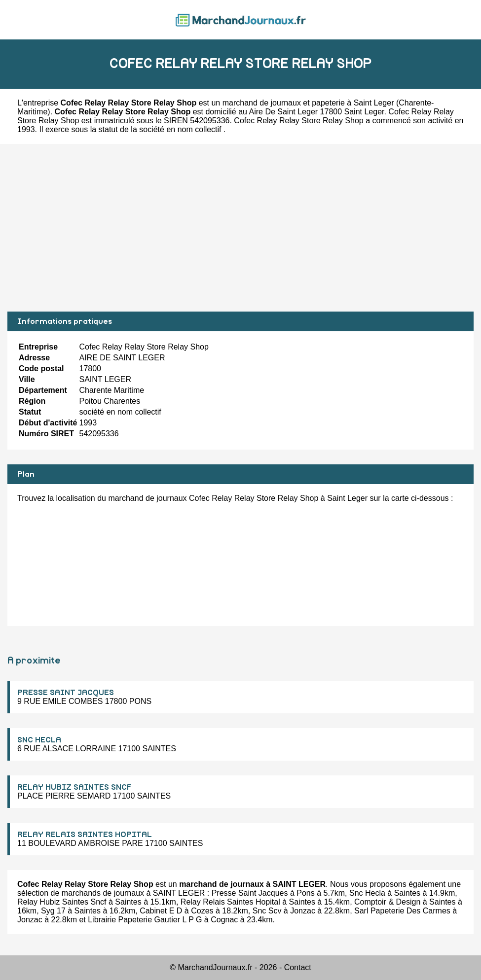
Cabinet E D (161, 911)
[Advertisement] (240, 228)
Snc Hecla (367, 893)
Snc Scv (267, 911)
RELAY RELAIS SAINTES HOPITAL (85, 835)
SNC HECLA (39, 740)
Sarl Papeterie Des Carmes (402, 911)
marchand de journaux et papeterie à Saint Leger (308, 103)
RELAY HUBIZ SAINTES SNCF (74, 787)
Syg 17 (53, 911)
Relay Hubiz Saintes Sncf (62, 902)
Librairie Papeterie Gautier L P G (145, 920)
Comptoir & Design (387, 902)
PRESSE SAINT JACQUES (66, 693)
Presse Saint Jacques (250, 893)
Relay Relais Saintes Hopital (230, 902)
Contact (298, 967)
